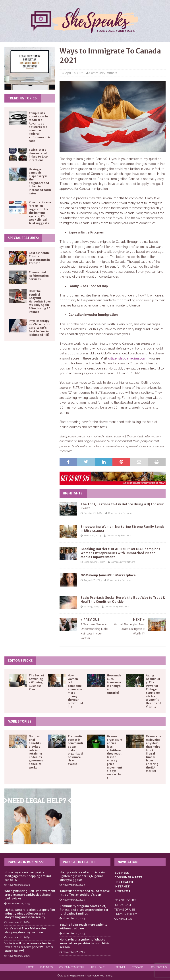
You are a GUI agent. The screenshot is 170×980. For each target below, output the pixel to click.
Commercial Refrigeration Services (39, 276)
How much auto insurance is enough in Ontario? (114, 684)
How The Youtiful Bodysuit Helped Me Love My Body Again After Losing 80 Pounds (40, 301)
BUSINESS (122, 873)
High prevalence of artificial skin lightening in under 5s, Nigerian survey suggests (82, 876)
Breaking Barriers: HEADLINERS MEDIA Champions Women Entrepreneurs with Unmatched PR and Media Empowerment (120, 553)
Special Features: (23, 238)
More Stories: (20, 721)
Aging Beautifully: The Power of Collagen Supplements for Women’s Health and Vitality (154, 691)
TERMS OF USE (125, 910)
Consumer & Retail (72, 967)
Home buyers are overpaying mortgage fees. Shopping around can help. (28, 876)
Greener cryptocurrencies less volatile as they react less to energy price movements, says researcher (115, 757)
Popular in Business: (26, 862)
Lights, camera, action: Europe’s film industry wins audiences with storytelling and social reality (30, 914)
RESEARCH (122, 891)
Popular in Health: (79, 862)
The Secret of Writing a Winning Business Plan (36, 682)
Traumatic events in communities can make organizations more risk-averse (75, 750)
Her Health (99, 967)
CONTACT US (123, 919)
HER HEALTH (124, 882)
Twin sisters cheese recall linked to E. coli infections (39, 155)
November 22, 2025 (19, 885)
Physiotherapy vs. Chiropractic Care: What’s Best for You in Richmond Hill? (40, 328)
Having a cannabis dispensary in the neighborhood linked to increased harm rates (40, 181)
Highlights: (73, 493)
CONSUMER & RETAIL (130, 877)
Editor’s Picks (20, 661)
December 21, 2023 (94, 562)
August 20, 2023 (93, 580)
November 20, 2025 (74, 885)
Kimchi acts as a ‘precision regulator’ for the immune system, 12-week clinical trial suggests (40, 213)
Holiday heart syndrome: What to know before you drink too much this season (85, 943)
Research (138, 967)
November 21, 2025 (18, 922)
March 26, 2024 (92, 536)
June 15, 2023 (91, 607)
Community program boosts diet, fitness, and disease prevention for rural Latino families (84, 910)
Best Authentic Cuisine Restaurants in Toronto (39, 258)
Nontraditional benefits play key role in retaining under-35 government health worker (36, 752)
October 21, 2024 (93, 513)
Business (46, 967)
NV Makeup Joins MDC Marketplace (108, 575)
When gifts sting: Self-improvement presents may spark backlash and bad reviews (30, 895)
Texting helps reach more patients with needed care (83, 927)
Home (30, 967)
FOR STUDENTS (125, 900)
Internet (119, 967)
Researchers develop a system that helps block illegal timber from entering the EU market (154, 754)
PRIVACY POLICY (126, 914)
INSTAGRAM (123, 905)
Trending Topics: (23, 98)
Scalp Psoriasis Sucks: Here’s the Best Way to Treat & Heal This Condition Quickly (123, 600)
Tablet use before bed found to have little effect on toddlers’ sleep (85, 893)
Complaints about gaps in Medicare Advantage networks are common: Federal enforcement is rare (40, 127)
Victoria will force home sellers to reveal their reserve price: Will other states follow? (29, 947)
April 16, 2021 (74, 73)
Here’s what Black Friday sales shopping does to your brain (25, 930)
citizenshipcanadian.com (127, 358)
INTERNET (122, 886)
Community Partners (103, 73)
